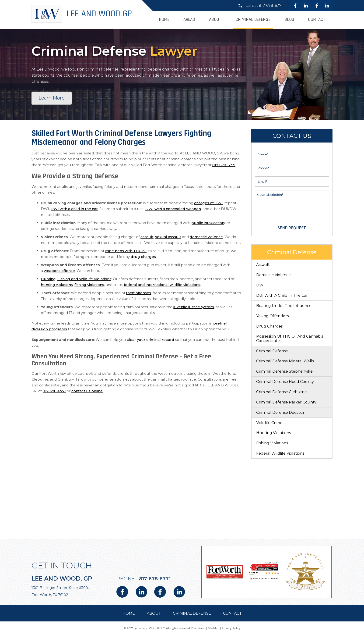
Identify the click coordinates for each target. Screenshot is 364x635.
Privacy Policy (231, 628)
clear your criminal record (150, 340)
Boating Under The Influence (284, 306)
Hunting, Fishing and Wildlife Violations (76, 279)
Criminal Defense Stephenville (284, 371)
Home (164, 20)
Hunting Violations (273, 433)
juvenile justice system (194, 307)
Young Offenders (272, 316)
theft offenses (138, 293)
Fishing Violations (272, 443)
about (154, 613)
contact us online (87, 391)
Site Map (213, 628)
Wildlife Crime (269, 423)
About (215, 20)
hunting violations (57, 285)
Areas (189, 20)
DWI (260, 285)
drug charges (143, 257)
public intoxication (208, 223)
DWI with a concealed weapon (173, 209)
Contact (317, 20)
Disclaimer (198, 628)
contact (232, 613)
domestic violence (206, 237)
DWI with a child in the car (74, 209)
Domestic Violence (273, 275)
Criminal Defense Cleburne (282, 392)
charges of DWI (208, 203)
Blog (289, 20)
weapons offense (59, 271)
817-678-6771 (271, 5)
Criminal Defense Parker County (286, 402)
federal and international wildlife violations (162, 285)
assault (147, 237)
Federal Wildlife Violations (280, 453)
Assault (263, 265)
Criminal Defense (253, 20)
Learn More (52, 98)
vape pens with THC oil (126, 251)
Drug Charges (269, 326)
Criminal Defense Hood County (285, 382)
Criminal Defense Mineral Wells (285, 361)
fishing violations (89, 285)
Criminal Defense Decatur (280, 412)
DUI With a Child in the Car (282, 295)
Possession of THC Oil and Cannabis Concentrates (290, 339)
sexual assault (168, 237)
